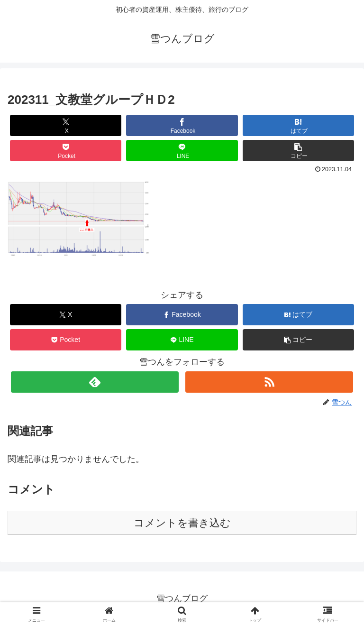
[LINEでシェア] (182, 151)
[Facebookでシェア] (182, 125)
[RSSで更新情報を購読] (269, 382)
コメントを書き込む (182, 523)
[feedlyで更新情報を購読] (95, 382)
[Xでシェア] (66, 125)
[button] (299, 151)
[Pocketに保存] (66, 151)
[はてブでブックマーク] (299, 125)
